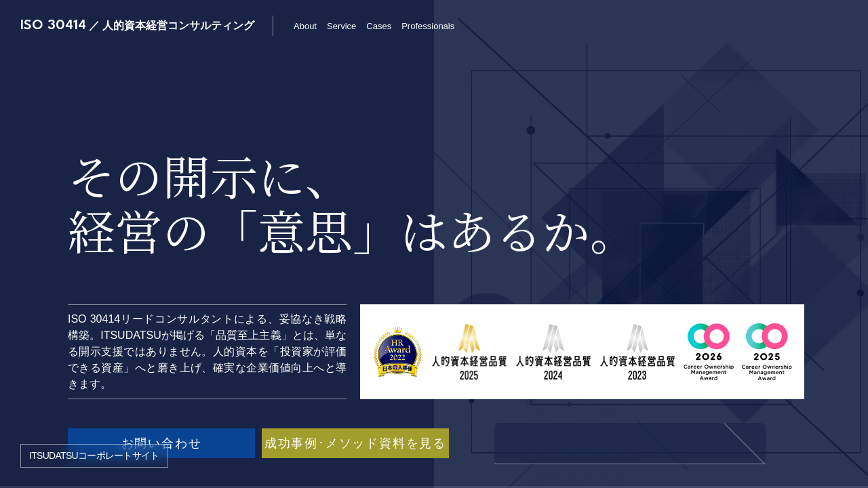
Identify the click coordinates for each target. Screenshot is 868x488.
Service (341, 26)
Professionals (428, 26)
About (305, 26)
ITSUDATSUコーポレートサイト (94, 455)
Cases (379, 26)
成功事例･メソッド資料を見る (355, 443)
